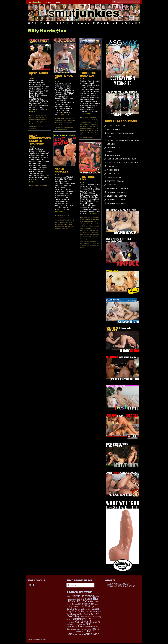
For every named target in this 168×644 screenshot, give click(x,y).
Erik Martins (86, 228)
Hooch (82, 230)
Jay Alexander (43, 186)
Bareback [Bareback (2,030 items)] (87, 596)
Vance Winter (95, 135)
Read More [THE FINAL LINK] (94, 213)
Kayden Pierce (84, 133)
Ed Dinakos (61, 222)
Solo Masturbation (62, 129)
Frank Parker (93, 228)
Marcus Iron (96, 237)
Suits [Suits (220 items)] (79, 629)
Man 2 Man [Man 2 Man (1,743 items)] (82, 622)
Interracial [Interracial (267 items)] (70, 622)
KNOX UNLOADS (113, 129)
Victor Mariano (84, 245)
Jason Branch (91, 233)
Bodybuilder (64, 218)
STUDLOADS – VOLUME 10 (118, 189)
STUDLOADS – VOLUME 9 (117, 192)
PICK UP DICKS (113, 170)
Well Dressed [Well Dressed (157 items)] (79, 635)
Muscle (34, 124)
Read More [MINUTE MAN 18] (33, 111)
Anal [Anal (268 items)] (68, 596)
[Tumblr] (34, 585)
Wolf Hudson (83, 137)
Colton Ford (89, 124)
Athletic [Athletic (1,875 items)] (75, 596)
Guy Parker (83, 129)
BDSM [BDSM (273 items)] (97, 596)
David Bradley (86, 226)
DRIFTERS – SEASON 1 (116, 181)
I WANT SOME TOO (114, 177)
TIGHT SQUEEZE (114, 148)
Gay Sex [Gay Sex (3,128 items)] (73, 616)
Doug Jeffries (94, 226)
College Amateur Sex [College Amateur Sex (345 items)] (75, 606)
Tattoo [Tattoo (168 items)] (89, 629)
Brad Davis (90, 222)
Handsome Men (91, 129)
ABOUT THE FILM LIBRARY (118, 584)
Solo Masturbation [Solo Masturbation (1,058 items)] (79, 625)
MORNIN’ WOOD (113, 155)
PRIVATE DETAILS (114, 185)
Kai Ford (96, 131)
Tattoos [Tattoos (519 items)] (95, 629)
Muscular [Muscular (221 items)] (70, 624)
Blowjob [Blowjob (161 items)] (69, 604)
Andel (81, 120)
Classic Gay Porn (39, 118)
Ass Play (58, 118)
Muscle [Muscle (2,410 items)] (95, 622)
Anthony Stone (92, 217)
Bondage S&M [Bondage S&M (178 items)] (77, 604)
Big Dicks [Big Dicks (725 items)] (87, 599)
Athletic (32, 115)
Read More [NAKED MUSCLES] (59, 212)
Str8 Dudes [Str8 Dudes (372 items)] (71, 629)
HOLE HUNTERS (113, 174)
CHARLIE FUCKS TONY (116, 126)
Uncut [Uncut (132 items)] (83, 632)
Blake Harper (83, 222)
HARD (109, 151)
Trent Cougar (87, 135)
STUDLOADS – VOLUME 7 (117, 200)
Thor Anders (58, 229)
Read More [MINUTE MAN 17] (65, 114)
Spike (81, 243)
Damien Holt (89, 126)
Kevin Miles (93, 235)
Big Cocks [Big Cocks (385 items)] (78, 599)
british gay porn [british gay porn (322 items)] (88, 604)
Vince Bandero (92, 245)
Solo (39, 126)
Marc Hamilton (88, 237)
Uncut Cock (65, 229)
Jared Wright (83, 233)
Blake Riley (83, 124)
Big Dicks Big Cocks (61, 216)
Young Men (90, 137)
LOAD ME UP (112, 166)
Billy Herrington (39, 115)
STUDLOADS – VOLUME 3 (117, 203)
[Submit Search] (114, 2)
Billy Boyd (87, 220)
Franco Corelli (37, 120)
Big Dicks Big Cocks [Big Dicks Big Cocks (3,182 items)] (82, 600)
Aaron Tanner (85, 118)
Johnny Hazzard (89, 131)
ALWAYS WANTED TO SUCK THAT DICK (122, 163)
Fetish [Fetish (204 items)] (86, 614)
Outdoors (39, 124)
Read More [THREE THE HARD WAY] (86, 114)
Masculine (46, 122)
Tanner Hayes (87, 243)
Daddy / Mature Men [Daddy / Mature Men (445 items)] (87, 611)
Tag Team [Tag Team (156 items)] (84, 629)
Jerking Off (40, 122)
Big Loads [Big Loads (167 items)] (95, 602)
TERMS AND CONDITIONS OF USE (121, 586)
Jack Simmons (88, 230)
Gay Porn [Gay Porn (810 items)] (94, 614)
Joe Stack (86, 235)
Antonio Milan (87, 120)
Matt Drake (90, 239)
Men (30, 124)
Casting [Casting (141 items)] (97, 604)
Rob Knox (86, 241)
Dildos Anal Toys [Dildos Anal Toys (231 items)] (77, 614)
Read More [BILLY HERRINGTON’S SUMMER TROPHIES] (33, 182)
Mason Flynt (83, 239)
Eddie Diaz (95, 126)
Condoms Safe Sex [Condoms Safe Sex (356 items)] (83, 609)
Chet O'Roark (64, 220)
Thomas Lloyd (95, 243)
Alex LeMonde (93, 118)
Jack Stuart (95, 230)
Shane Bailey (93, 241)
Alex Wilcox (84, 217)
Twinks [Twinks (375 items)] (78, 632)
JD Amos (66, 224)
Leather (71, 125)
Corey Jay (94, 224)
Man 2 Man (91, 133)
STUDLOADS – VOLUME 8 (117, 196)
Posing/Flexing (33, 126)
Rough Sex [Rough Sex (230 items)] (82, 624)
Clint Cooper (87, 224)
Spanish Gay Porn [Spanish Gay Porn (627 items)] (92, 627)
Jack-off (34, 122)
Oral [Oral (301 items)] (75, 624)
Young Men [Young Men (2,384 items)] (91, 634)
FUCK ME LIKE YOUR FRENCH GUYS (122, 159)
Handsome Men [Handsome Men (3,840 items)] (83, 619)
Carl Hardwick (58, 121)
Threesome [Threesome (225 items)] (71, 632)
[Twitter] (30, 585)
